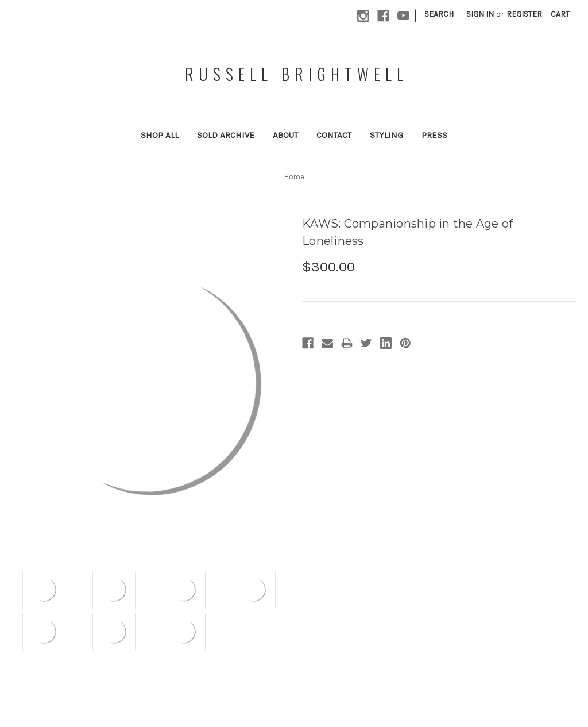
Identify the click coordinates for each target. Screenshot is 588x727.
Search (439, 14)
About (285, 135)
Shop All (160, 135)
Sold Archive (226, 135)
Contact (334, 135)
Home (294, 177)
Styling (386, 135)
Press (434, 135)
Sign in (480, 14)
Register (524, 14)
